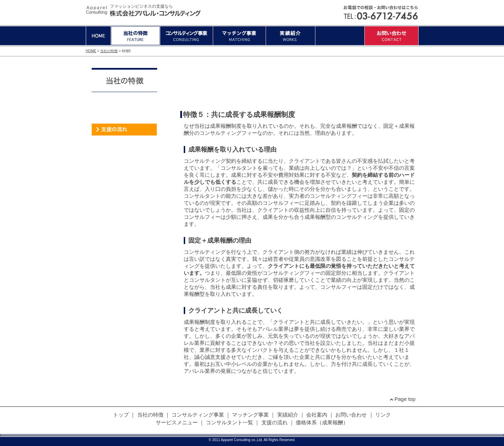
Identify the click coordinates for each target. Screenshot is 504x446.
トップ (121, 415)
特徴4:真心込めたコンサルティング (342, 84)
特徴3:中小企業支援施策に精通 (295, 84)
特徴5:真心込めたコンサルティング (390, 84)
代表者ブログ (124, 164)
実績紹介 (290, 36)
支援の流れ (124, 130)
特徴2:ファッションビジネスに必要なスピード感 (247, 84)
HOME (98, 36)
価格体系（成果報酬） (124, 142)
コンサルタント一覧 (124, 117)
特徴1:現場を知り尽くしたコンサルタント (199, 84)
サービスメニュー (124, 105)
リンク (383, 415)
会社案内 (340, 36)
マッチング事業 (239, 36)
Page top (405, 399)
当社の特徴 (135, 36)
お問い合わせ (391, 36)
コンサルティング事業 (187, 36)
